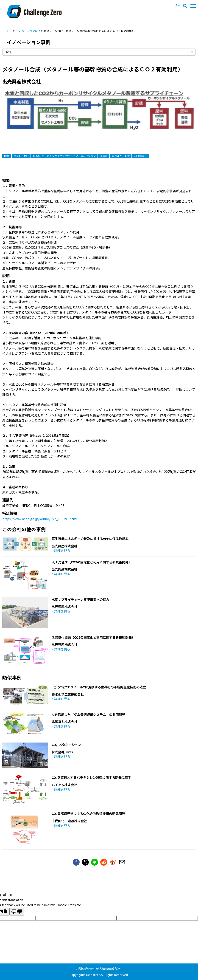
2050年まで (141, 156)
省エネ (104, 156)
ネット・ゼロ (21, 156)
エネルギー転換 (121, 156)
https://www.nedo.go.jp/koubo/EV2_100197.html (40, 519)
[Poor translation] (17, 912)
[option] (99, 114)
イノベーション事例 (28, 31)
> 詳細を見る (61, 550)
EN (177, 6)
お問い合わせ (85, 969)
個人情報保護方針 (108, 969)
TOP (10, 31)
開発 (7, 156)
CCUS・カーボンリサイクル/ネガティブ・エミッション (64, 156)
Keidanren (93, 975)
